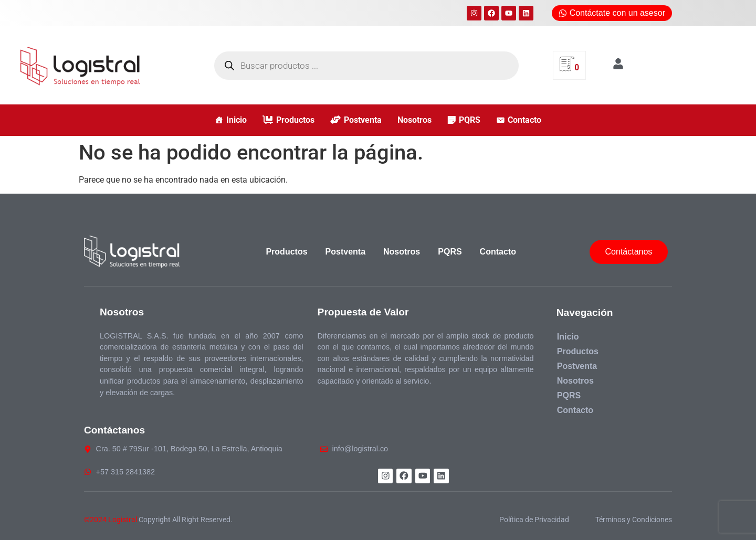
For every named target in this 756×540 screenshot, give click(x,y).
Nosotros (414, 120)
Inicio (237, 120)
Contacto (524, 120)
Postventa (363, 120)
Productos (295, 120)
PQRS (470, 120)
